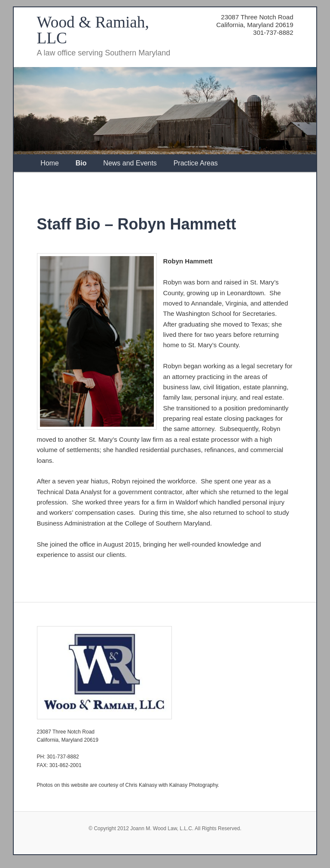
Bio (81, 163)
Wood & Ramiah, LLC (93, 30)
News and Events (130, 163)
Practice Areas (196, 163)
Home (50, 163)
